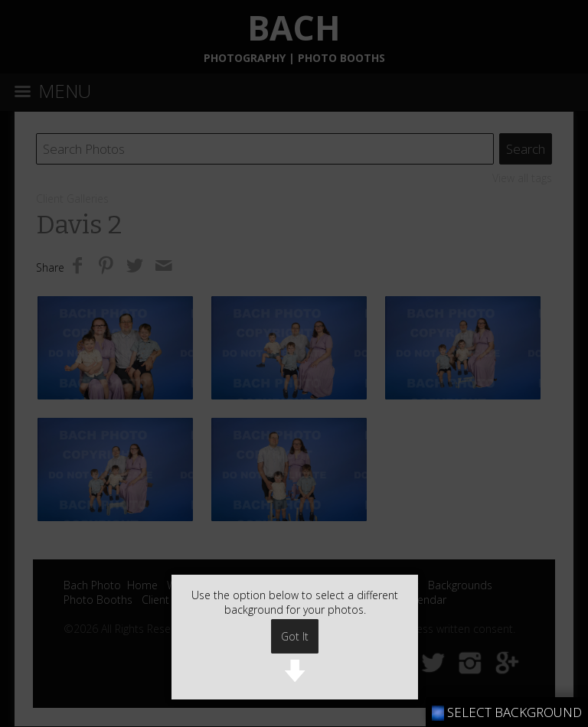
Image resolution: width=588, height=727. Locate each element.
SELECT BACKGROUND (507, 712)
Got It (295, 636)
